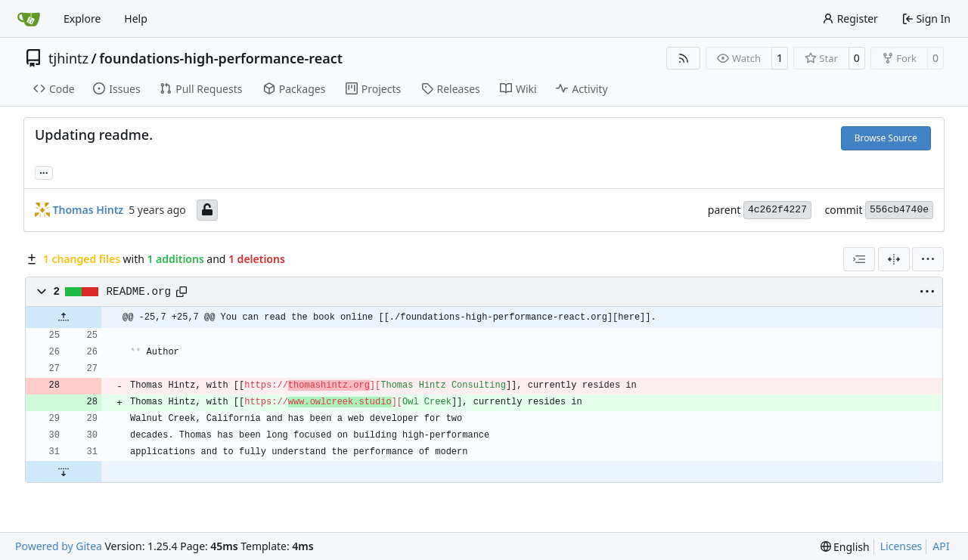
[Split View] (894, 259)
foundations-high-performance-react (221, 58)
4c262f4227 (777, 210)
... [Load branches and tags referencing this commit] (44, 172)
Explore (82, 19)
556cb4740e (899, 210)
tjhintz (68, 58)
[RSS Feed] (684, 58)
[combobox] (859, 259)
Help (136, 19)
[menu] (928, 259)
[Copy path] (181, 292)
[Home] (29, 19)
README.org (139, 292)
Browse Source (886, 138)
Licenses (901, 546)
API (941, 546)
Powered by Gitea (59, 546)
